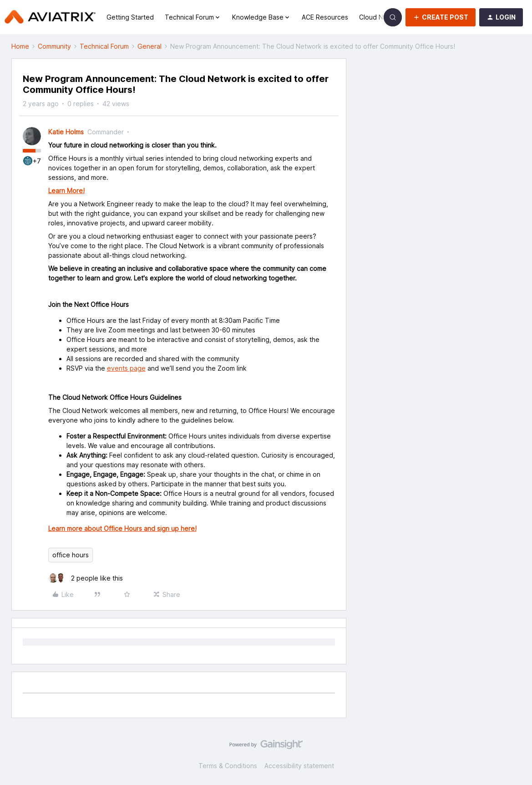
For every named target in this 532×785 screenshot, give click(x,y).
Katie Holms (66, 132)
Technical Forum (104, 46)
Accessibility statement (299, 766)
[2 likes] (86, 578)
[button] (441, 17)
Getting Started (130, 17)
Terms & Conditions (228, 766)
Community (54, 46)
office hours (71, 555)
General (149, 46)
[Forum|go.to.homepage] (50, 17)
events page (126, 368)
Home (20, 46)
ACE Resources (325, 17)
